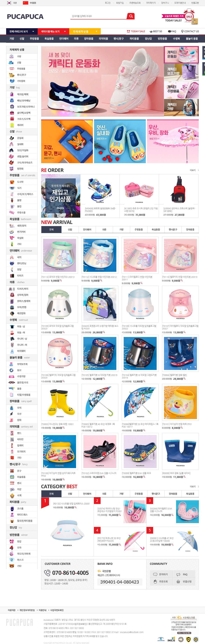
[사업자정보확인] (79, 624)
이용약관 (12, 610)
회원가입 (120, 3)
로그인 (108, 3)
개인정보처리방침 (27, 610)
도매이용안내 (180, 3)
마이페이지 (151, 3)
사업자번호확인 (57, 610)
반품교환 (195, 3)
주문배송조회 (135, 3)
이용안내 (42, 610)
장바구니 (165, 3)
